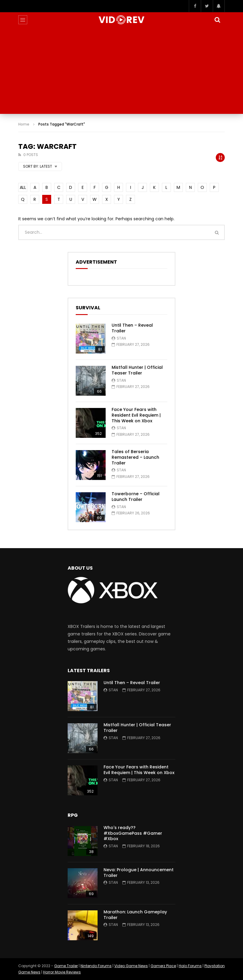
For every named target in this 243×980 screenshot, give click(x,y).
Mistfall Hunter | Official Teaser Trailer (137, 370)
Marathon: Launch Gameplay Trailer (135, 915)
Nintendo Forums (96, 966)
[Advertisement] (121, 72)
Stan (121, 338)
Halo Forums (190, 966)
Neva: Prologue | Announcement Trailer (139, 873)
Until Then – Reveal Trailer (132, 328)
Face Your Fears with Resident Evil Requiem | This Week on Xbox (136, 415)
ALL (23, 187)
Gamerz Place (163, 966)
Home (24, 124)
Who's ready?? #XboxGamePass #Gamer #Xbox (133, 833)
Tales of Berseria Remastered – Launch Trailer (135, 457)
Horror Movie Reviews (62, 972)
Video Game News (131, 966)
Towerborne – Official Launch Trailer (136, 497)
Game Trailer (66, 966)
